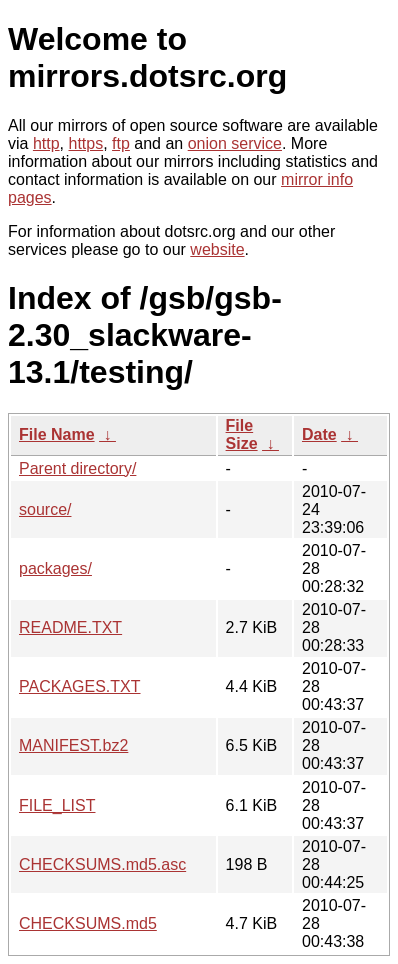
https (85, 143)
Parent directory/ (77, 468)
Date (319, 434)
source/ (45, 509)
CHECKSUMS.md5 (88, 923)
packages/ (55, 568)
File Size (242, 434)
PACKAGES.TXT (80, 686)
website (217, 249)
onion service (235, 143)
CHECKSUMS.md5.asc (102, 864)
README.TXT (70, 627)
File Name (57, 434)
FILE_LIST (57, 805)
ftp (121, 143)
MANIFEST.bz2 (73, 745)
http (46, 143)
